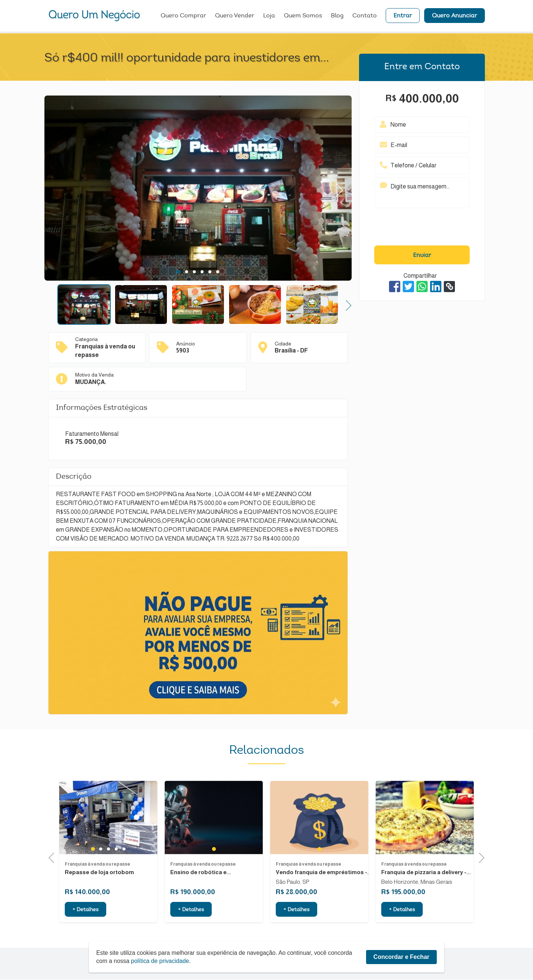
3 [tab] (194, 272)
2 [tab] (186, 272)
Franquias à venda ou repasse (98, 897)
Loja (269, 17)
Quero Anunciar (455, 17)
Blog (337, 17)
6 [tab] (217, 272)
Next (337, 188)
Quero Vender (235, 17)
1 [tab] (179, 272)
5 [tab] (210, 272)
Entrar (403, 17)
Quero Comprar (183, 17)
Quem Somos (303, 17)
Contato (365, 17)
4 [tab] (202, 272)
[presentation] (422, 228)
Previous (54, 857)
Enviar (422, 255)
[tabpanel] (198, 189)
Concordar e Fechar (401, 957)
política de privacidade (161, 961)
